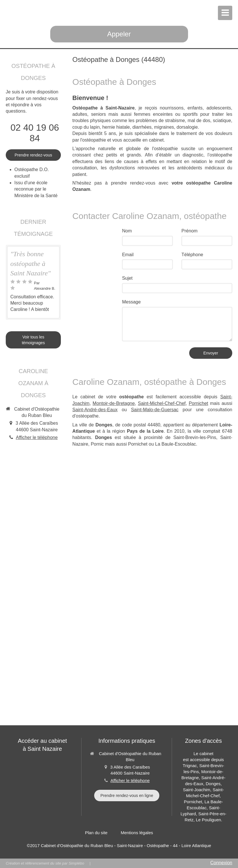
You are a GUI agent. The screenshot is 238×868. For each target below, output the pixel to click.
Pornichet (198, 403)
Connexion (221, 863)
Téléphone (192, 255)
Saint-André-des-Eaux (95, 410)
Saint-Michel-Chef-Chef (162, 403)
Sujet (127, 278)
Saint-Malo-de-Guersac (155, 410)
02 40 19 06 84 (35, 133)
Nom (127, 231)
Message (131, 302)
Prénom (189, 231)
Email (128, 255)
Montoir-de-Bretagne (114, 403)
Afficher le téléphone (37, 437)
